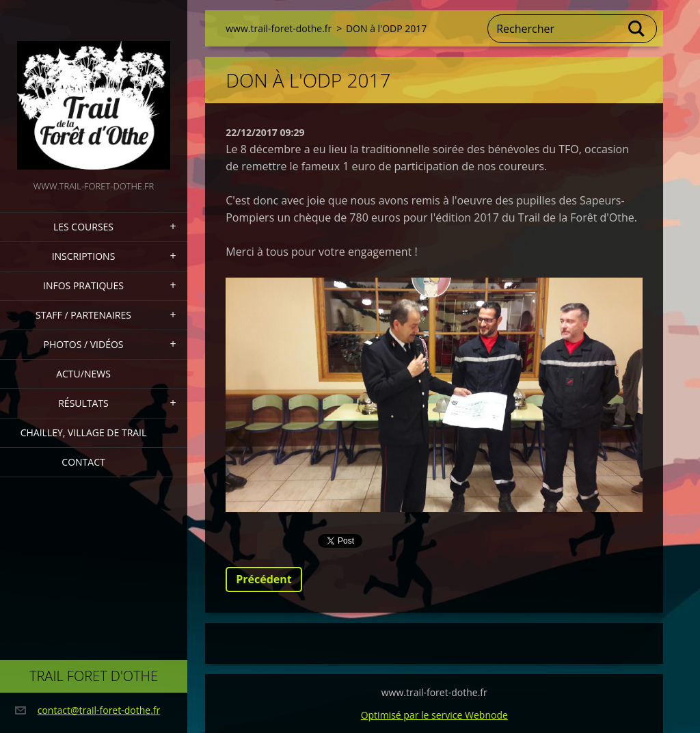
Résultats (83, 403)
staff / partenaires (83, 315)
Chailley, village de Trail (84, 432)
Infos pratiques (83, 285)
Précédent (264, 579)
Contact (83, 462)
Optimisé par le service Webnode (434, 715)
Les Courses (83, 227)
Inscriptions (84, 256)
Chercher (637, 29)
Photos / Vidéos (83, 344)
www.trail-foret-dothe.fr (279, 28)
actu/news (83, 374)
